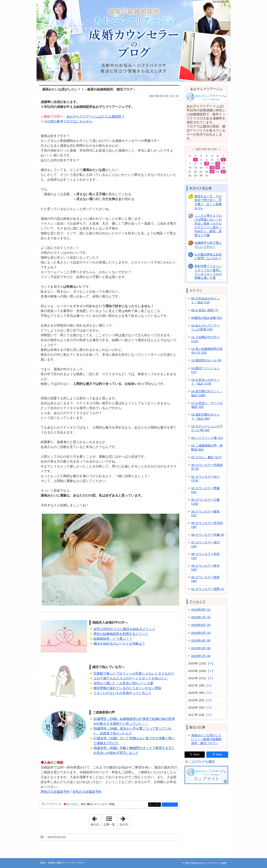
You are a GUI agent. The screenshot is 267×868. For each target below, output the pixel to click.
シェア (156, 805)
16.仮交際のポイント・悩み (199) (207, 393)
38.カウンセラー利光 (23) (205, 556)
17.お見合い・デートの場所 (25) (207, 405)
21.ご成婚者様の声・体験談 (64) (207, 447)
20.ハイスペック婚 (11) (207, 438)
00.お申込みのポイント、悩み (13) (205, 300)
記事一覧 (109, 824)
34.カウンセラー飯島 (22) (205, 513)
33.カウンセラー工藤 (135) (205, 502)
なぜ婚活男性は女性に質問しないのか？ (208, 256)
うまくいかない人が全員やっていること (122, 693)
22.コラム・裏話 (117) (206, 457)
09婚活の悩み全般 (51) (207, 318)
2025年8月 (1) (201, 610)
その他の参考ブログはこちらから (68, 121)
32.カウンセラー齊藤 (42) (205, 490)
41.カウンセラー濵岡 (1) (208, 589)
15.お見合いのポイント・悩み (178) (205, 382)
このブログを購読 (202, 762)
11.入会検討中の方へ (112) (205, 339)
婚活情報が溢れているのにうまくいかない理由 (127, 688)
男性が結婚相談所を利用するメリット (121, 634)
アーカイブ (197, 602)
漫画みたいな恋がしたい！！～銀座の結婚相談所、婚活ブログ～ (89, 89)
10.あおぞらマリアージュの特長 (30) (205, 327)
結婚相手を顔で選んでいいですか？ (208, 245)
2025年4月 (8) (201, 640)
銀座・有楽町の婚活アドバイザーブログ (134, 40)
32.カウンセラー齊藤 (102, 804)
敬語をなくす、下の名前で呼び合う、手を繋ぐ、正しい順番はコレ (208, 202)
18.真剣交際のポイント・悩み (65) (205, 416)
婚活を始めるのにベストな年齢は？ (119, 644)
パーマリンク (53, 804)
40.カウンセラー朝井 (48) (205, 579)
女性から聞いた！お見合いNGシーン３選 (123, 683)
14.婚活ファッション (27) (205, 370)
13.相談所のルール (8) (206, 360)
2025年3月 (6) (201, 648)
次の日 (125, 820)
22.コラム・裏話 (76, 804)
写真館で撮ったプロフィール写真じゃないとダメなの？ (134, 673)
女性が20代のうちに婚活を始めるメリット (124, 629)
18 (212, 168)
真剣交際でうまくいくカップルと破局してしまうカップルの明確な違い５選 (208, 272)
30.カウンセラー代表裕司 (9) (207, 467)
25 (212, 172)
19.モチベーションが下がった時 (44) (207, 428)
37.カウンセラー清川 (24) (205, 544)
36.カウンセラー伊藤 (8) (208, 535)
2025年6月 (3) (201, 625)
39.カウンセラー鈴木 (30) (205, 568)
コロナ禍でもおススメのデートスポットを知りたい (131, 678)
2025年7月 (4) (201, 617)
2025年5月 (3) (201, 633)
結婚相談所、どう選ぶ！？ (113, 639)
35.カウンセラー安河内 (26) (207, 525)
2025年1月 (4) (201, 656)
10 (207, 163)
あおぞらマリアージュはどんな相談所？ (96, 116)
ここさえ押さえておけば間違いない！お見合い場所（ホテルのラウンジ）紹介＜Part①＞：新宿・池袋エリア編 (208, 225)
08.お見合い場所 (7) (205, 310)
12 (218, 163)
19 (218, 168)
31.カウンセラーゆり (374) (205, 479)
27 (223, 172)
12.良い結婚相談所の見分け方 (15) (207, 351)
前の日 (96, 820)
